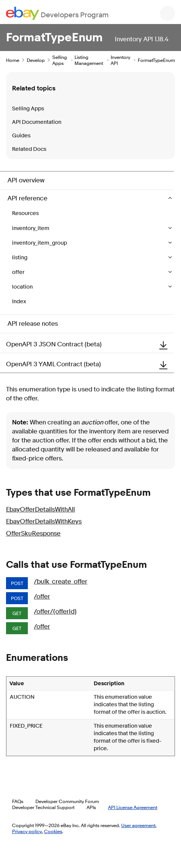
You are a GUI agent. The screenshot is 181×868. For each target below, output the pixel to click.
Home (13, 60)
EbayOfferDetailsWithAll (40, 509)
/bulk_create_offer (61, 581)
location (23, 287)
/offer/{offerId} (55, 612)
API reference (28, 198)
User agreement (138, 825)
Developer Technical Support (43, 807)
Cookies (53, 831)
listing (20, 258)
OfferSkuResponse (33, 533)
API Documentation (37, 122)
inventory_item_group (40, 243)
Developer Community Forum (67, 801)
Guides (21, 136)
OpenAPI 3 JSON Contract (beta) (90, 344)
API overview (26, 180)
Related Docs (29, 149)
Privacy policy (27, 831)
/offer (42, 596)
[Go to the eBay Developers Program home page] (57, 13)
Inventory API (120, 60)
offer (19, 272)
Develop (36, 60)
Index (19, 302)
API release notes (33, 324)
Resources (25, 213)
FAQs (18, 801)
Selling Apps (60, 60)
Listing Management (89, 60)
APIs (91, 807)
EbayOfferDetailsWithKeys (44, 521)
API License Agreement (133, 807)
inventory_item (31, 228)
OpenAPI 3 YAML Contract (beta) (90, 364)
